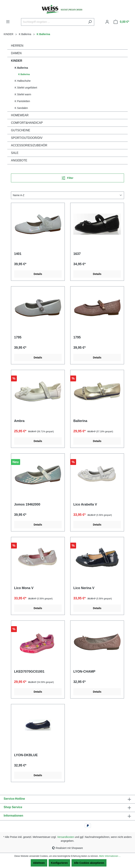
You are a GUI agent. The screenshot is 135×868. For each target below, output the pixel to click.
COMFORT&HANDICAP (27, 123)
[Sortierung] (67, 195)
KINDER (17, 61)
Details (38, 274)
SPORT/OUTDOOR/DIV (27, 138)
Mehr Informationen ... (110, 856)
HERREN (17, 46)
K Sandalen (21, 108)
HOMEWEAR (20, 115)
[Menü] (8, 22)
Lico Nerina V (84, 588)
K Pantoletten (22, 101)
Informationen (13, 816)
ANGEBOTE (19, 160)
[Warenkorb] (121, 22)
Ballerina (80, 421)
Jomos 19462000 (27, 504)
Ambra (19, 421)
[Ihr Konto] (107, 22)
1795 (18, 337)
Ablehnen (39, 863)
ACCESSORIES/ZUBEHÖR (29, 145)
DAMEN (16, 53)
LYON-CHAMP (84, 672)
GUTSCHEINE (21, 130)
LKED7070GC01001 (29, 672)
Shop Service (13, 807)
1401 (18, 254)
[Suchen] (90, 22)
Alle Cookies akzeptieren (89, 863)
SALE (15, 153)
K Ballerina (21, 68)
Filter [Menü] (67, 177)
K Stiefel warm (23, 94)
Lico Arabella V (85, 504)
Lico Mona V (24, 588)
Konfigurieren (59, 863)
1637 (77, 254)
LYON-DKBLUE (26, 755)
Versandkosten (66, 837)
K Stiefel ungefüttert (26, 88)
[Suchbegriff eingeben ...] (53, 22)
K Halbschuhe (23, 81)
